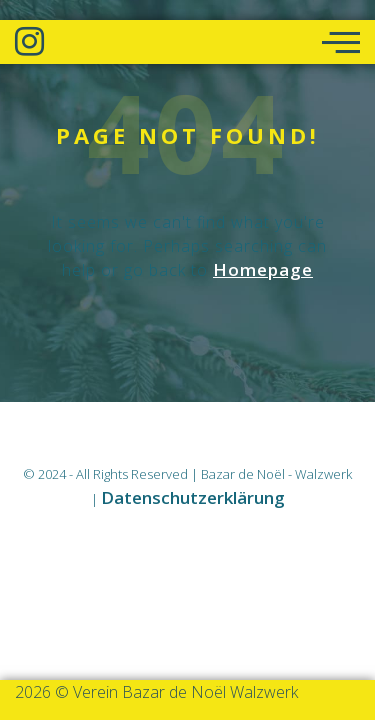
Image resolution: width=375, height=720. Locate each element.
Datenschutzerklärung (193, 497)
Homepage (263, 269)
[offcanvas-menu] (341, 43)
